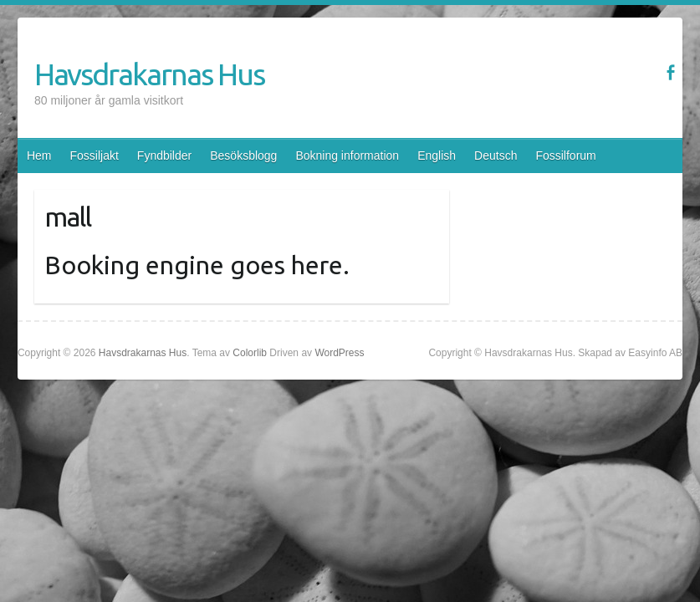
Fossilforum (565, 156)
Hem (39, 156)
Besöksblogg (243, 156)
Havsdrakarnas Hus (149, 74)
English (437, 156)
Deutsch (496, 156)
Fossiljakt (94, 156)
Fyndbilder (164, 156)
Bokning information (347, 156)
